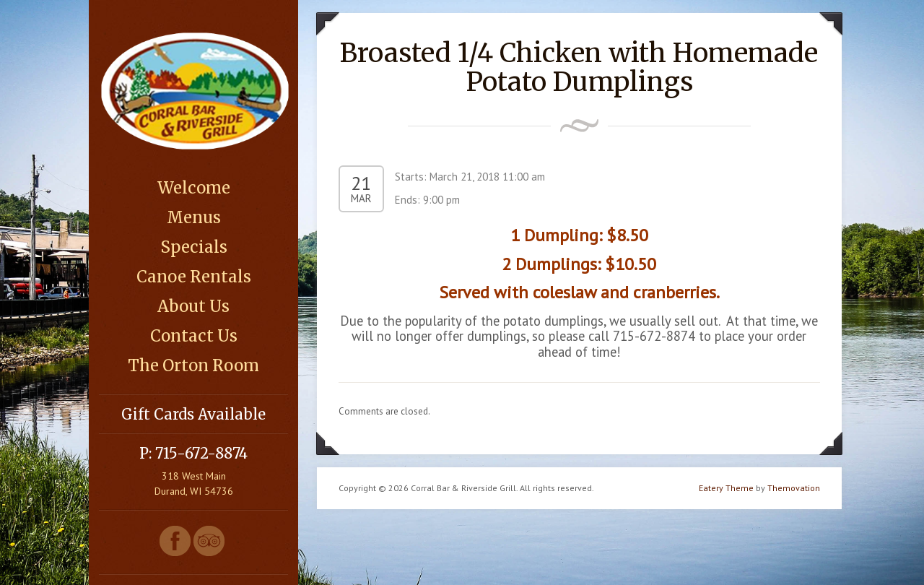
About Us (193, 306)
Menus (194, 217)
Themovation (794, 488)
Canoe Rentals (194, 277)
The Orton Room (193, 365)
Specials (194, 247)
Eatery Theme (726, 488)
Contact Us (194, 336)
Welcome (194, 188)
